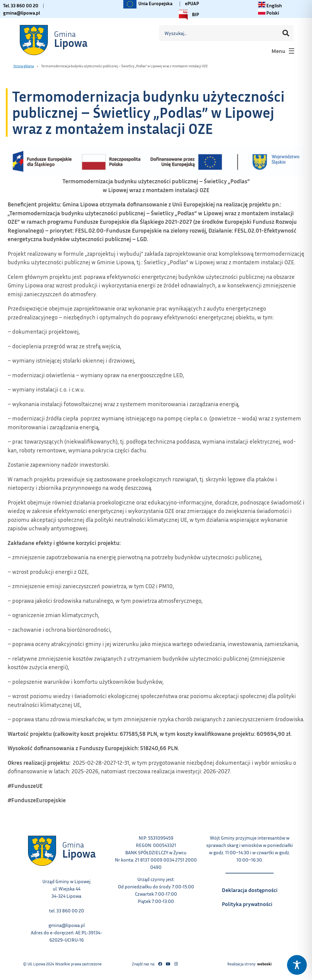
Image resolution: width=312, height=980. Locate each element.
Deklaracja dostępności (253, 888)
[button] (282, 51)
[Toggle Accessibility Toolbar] (297, 965)
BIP (187, 15)
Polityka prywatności (253, 902)
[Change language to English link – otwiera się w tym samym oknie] (270, 5)
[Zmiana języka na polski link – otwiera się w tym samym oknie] (269, 13)
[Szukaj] (286, 33)
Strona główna (24, 66)
